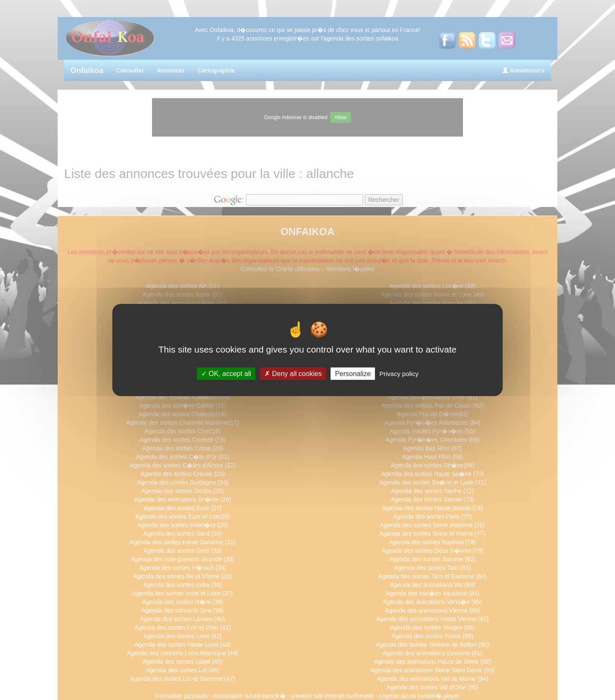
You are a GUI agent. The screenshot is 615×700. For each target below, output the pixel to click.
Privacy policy (399, 374)
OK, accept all (226, 374)
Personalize (353, 374)
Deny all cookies (293, 374)
